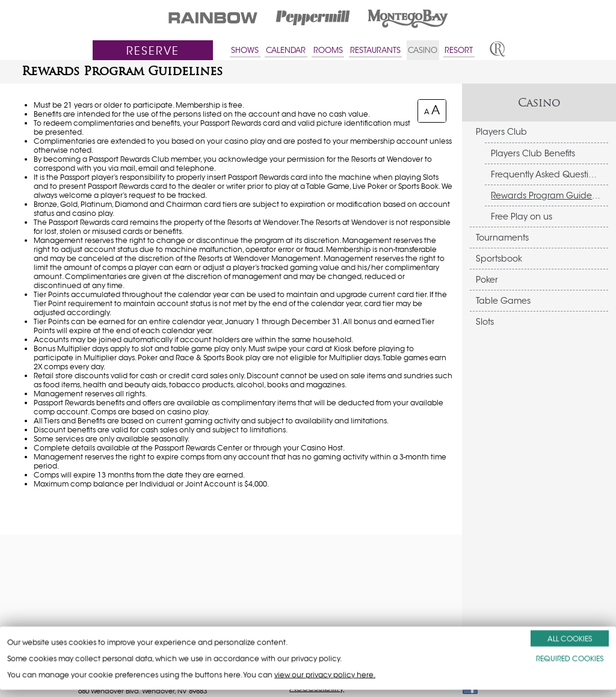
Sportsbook (499, 259)
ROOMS (328, 50)
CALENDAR (286, 50)
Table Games (503, 301)
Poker (487, 280)
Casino (539, 103)
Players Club (501, 132)
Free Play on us (522, 216)
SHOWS (245, 50)
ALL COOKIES (570, 638)
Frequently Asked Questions (547, 174)
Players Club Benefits (533, 153)
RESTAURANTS (375, 50)
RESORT (459, 50)
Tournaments (502, 238)
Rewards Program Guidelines (550, 195)
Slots (485, 322)
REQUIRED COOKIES (570, 658)
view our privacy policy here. (325, 674)
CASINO (423, 50)
